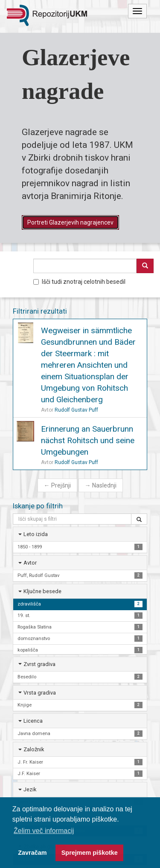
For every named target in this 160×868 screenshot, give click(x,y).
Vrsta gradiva (40, 693)
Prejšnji (57, 485)
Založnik (34, 749)
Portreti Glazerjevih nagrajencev (70, 222)
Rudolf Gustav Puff (76, 410)
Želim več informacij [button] (44, 831)
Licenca (33, 721)
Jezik (30, 789)
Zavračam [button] (32, 853)
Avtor (30, 563)
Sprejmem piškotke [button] (90, 853)
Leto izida (36, 534)
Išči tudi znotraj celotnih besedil (79, 282)
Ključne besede (42, 591)
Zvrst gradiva (39, 664)
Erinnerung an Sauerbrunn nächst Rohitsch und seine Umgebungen (88, 440)
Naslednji (101, 485)
